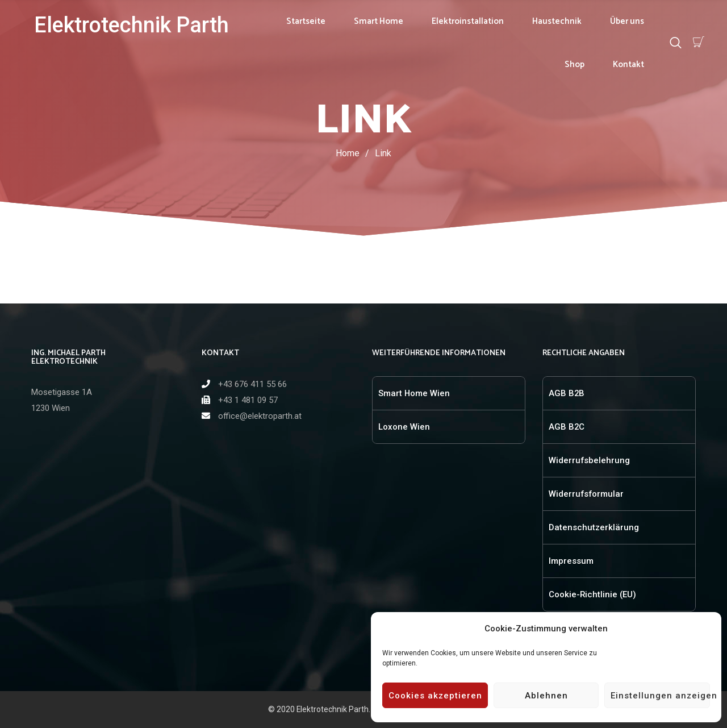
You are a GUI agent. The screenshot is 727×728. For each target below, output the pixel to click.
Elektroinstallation (468, 21)
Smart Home (379, 21)
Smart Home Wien (414, 393)
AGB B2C (567, 427)
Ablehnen (546, 696)
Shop (575, 65)
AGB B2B (567, 393)
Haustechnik (557, 21)
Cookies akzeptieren (435, 696)
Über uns (627, 21)
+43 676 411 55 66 (252, 384)
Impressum (571, 561)
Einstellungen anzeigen (660, 696)
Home (348, 153)
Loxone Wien (404, 427)
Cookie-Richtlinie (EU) (592, 594)
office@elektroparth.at (260, 416)
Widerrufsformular (586, 494)
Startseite (306, 21)
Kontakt (628, 65)
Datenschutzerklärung (594, 527)
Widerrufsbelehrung (589, 460)
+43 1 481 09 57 (248, 400)
